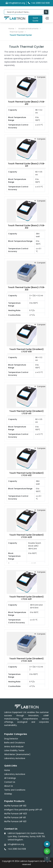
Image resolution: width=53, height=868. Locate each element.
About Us (9, 786)
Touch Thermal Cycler (21, 35)
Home (11, 29)
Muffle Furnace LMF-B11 (15, 818)
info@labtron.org (15, 3)
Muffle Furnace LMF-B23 (16, 814)
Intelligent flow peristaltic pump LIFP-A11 (23, 810)
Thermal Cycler (17, 32)
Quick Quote (35, 19)
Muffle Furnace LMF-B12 (15, 806)
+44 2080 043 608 (17, 849)
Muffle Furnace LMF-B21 (15, 821)
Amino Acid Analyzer (14, 747)
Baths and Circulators (15, 743)
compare (40, 77)
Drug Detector (11, 739)
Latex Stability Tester (14, 751)
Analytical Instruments (28, 29)
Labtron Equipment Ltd (31, 861)
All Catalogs (10, 778)
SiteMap (8, 794)
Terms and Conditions (15, 790)
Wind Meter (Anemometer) (17, 754)
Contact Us (10, 782)
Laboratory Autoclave (15, 758)
